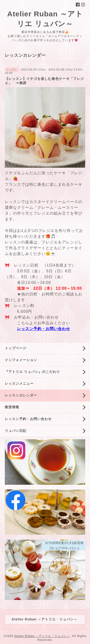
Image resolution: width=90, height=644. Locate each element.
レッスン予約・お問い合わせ (44, 329)
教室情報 (12, 407)
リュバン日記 (16, 431)
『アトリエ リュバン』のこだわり (32, 372)
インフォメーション (21, 360)
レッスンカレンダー (21, 395)
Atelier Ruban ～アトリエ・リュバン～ (42, 636)
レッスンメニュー (19, 383)
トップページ (16, 348)
